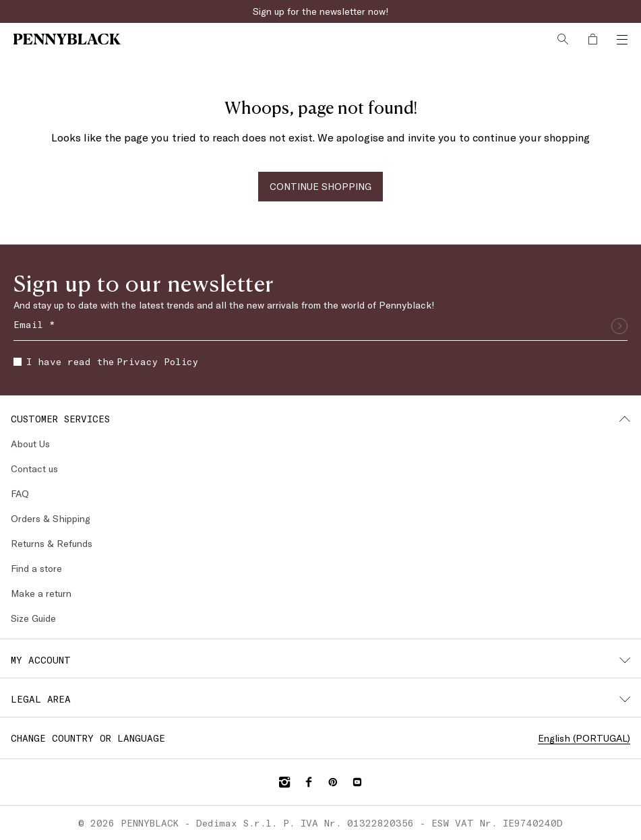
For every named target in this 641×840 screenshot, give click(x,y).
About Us (30, 444)
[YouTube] (357, 782)
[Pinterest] (333, 782)
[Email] (320, 326)
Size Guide (33, 618)
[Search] (563, 39)
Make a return (41, 593)
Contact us (34, 469)
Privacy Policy (157, 361)
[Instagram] (284, 782)
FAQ (20, 493)
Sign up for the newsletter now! (321, 11)
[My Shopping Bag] (592, 39)
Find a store (36, 568)
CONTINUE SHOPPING (320, 186)
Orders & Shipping (51, 518)
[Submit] (619, 326)
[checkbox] (18, 362)
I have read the (106, 361)
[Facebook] (309, 782)
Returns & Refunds (52, 543)
